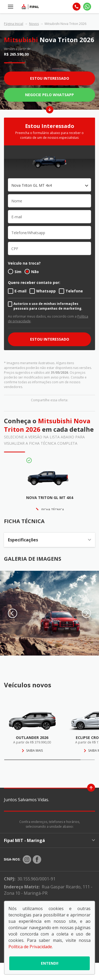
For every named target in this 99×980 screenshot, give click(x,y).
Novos (34, 24)
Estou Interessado (50, 78)
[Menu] (11, 7)
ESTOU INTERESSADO (50, 339)
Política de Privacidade (30, 947)
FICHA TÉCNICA (53, 510)
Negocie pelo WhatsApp (49, 95)
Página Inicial (14, 24)
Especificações (49, 540)
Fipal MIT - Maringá (49, 840)
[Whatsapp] (87, 7)
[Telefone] (77, 7)
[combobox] (49, 185)
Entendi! (50, 963)
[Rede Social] (27, 859)
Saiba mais (32, 750)
